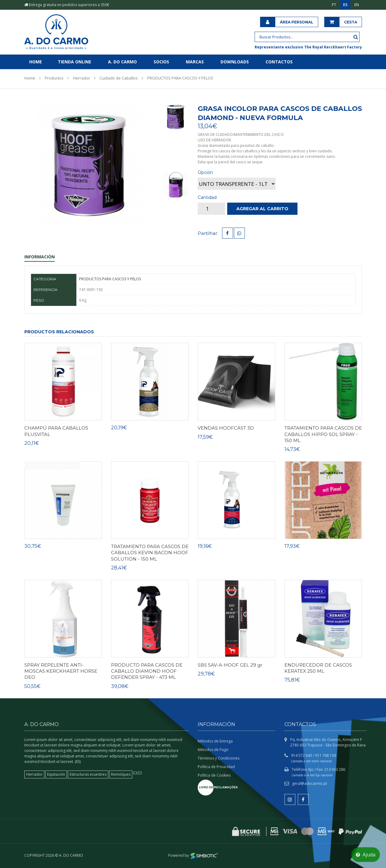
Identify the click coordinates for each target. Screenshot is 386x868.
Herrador (82, 78)
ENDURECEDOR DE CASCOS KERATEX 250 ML (318, 668)
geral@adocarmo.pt (309, 783)
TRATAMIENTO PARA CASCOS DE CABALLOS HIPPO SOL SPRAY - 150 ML (323, 434)
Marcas (195, 62)
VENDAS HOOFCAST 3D (226, 428)
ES (345, 5)
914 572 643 (302, 755)
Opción (205, 172)
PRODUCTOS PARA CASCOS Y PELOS (180, 78)
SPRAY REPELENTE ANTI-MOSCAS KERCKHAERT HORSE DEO (61, 671)
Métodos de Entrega (215, 741)
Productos (54, 78)
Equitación (56, 774)
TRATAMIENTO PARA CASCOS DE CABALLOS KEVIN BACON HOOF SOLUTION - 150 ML (150, 553)
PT (334, 5)
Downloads (235, 62)
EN (357, 5)
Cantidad (207, 197)
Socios (161, 62)
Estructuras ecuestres (88, 774)
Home (36, 62)
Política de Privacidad (216, 767)
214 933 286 (335, 769)
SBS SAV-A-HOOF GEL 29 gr (230, 665)
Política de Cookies (214, 775)
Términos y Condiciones (219, 758)
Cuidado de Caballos (119, 78)
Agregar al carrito (262, 209)
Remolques (121, 774)
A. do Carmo (122, 62)
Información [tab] (40, 257)
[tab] (176, 117)
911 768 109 (326, 755)
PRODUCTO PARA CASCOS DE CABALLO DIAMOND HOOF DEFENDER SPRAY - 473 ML (147, 671)
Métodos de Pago (213, 750)
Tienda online (75, 62)
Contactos (279, 62)
